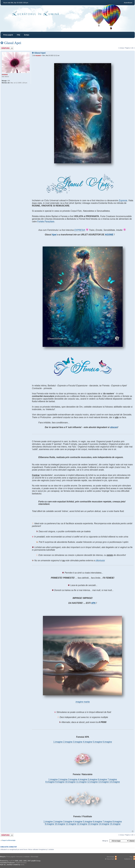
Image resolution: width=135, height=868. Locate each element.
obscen (114, 427)
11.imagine (81, 782)
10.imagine (70, 782)
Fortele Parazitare (46, 222)
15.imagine (115, 824)
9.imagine (60, 782)
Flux (131, 857)
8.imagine (50, 782)
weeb (22, 865)
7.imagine (112, 779)
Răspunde (7, 48)
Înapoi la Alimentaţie (9, 840)
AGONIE (109, 235)
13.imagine (103, 782)
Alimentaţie (35, 857)
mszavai (38, 56)
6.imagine (107, 742)
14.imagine (115, 782)
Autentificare (128, 3)
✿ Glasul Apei (11, 43)
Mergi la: (105, 841)
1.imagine (58, 742)
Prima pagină (8, 35)
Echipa (27, 35)
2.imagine (68, 742)
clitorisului (100, 560)
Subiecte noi (128, 859)
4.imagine (88, 742)
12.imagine (93, 782)
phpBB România (21, 863)
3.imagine (78, 742)
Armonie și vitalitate (23, 857)
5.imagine (97, 742)
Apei (54, 235)
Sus (133, 831)
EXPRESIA (80, 230)
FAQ (19, 35)
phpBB (11, 861)
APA (93, 603)
